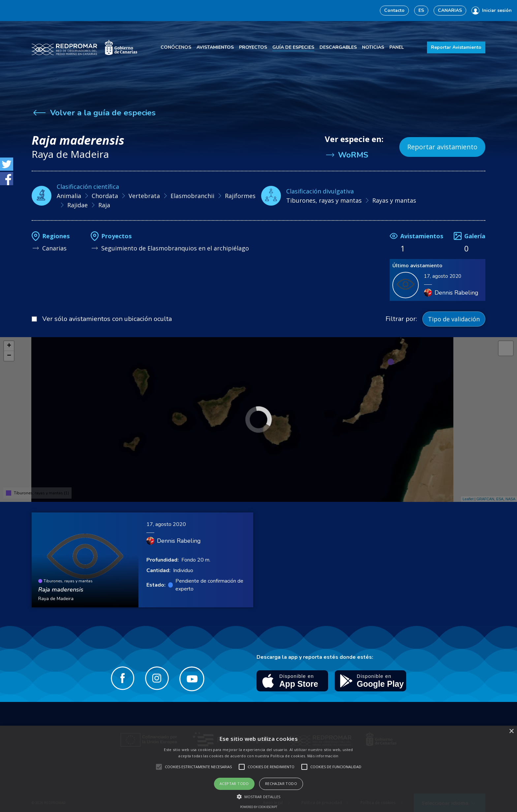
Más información (323, 756)
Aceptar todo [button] (234, 783)
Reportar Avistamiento (456, 47)
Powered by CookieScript (259, 807)
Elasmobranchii (192, 196)
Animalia (69, 196)
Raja (104, 205)
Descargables (338, 47)
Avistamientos (215, 47)
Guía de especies (293, 47)
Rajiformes (240, 196)
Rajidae (77, 205)
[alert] (258, 769)
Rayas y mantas (394, 200)
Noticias (373, 47)
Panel (397, 47)
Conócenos (176, 47)
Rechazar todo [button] (281, 783)
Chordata (105, 196)
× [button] (511, 731)
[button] (259, 797)
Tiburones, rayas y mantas (324, 200)
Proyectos (253, 47)
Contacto (394, 10)
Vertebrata (144, 196)
